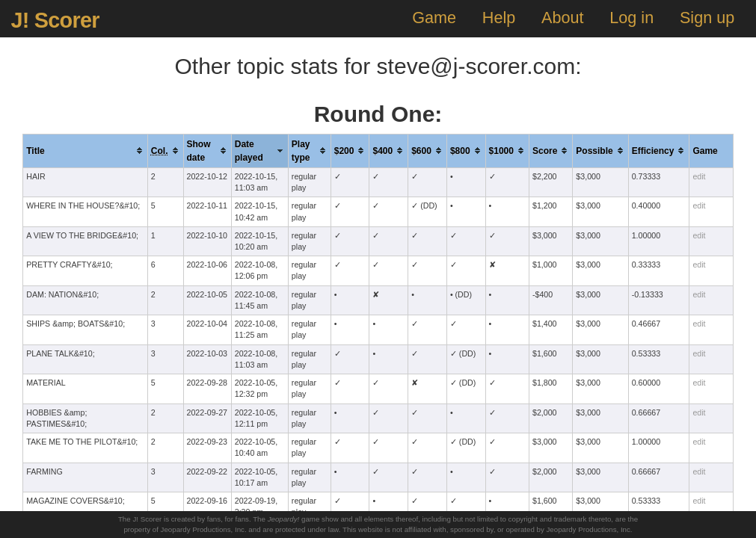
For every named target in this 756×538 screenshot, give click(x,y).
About (562, 18)
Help (499, 18)
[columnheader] (86, 151)
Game (434, 18)
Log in (631, 18)
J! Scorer (55, 20)
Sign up (707, 18)
